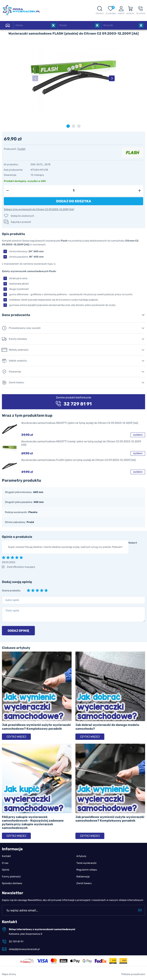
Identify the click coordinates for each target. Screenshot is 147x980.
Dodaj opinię (18, 631)
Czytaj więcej (16, 737)
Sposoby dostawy (12, 883)
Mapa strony (9, 974)
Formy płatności (11, 877)
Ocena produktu (11, 591)
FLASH (21, 149)
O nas (5, 863)
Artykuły (81, 856)
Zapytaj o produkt (21, 222)
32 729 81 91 (16, 941)
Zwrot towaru (84, 883)
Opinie (6, 870)
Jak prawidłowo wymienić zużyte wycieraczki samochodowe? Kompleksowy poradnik (36, 727)
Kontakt (6, 856)
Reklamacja (83, 877)
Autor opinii (12, 600)
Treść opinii (12, 611)
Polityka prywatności (133, 974)
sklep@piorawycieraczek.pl (24, 949)
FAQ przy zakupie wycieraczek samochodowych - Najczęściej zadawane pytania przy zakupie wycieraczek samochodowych (33, 822)
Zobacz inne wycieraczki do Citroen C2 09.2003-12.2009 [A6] (39, 209)
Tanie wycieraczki (86, 863)
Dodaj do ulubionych (22, 216)
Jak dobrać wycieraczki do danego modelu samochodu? (107, 727)
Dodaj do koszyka (74, 201)
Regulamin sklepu (87, 870)
